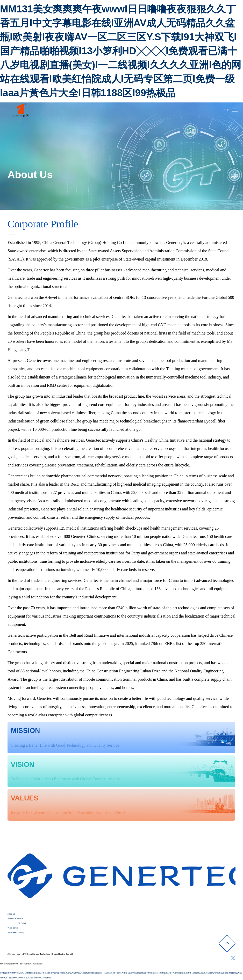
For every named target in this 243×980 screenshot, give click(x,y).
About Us (11, 914)
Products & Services (15, 919)
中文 (227, 110)
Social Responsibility (16, 933)
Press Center (13, 928)
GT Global (22, 923)
